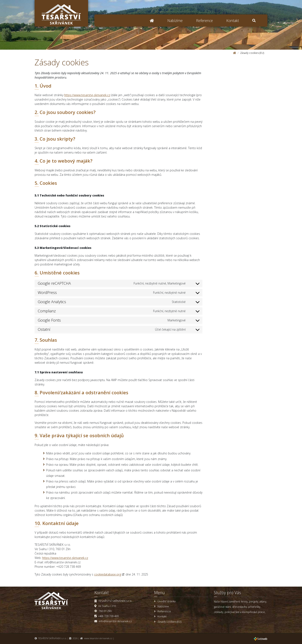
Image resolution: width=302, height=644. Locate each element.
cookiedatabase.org (108, 574)
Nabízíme (175, 21)
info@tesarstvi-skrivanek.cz (115, 621)
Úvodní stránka (167, 601)
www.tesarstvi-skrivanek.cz (98, 638)
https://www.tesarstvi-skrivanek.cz (87, 95)
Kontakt (233, 21)
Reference (204, 21)
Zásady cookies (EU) (169, 622)
